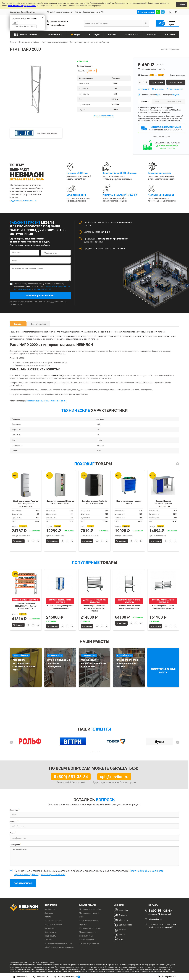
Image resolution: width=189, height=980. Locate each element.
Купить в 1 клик (176, 82)
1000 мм (82, 71)
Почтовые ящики (86, 940)
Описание (18, 324)
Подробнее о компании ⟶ (23, 201)
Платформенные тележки (90, 928)
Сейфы (82, 917)
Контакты (49, 940)
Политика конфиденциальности (58, 943)
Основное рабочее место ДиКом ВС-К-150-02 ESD (163, 607)
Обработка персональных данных (59, 947)
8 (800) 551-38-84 (71, 777)
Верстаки (83, 924)
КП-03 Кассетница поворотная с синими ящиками (60, 607)
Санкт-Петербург (28, 12)
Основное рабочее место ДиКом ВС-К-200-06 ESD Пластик (94, 608)
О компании (50, 909)
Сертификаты (50, 932)
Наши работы (50, 936)
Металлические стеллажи (90, 909)
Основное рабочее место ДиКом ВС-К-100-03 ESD (129, 607)
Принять (182, 4)
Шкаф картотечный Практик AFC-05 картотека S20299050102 (26, 503)
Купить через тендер (177, 75)
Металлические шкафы (89, 913)
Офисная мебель (86, 936)
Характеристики (38, 324)
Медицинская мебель (88, 932)
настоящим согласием (42, 289)
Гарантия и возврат (53, 921)
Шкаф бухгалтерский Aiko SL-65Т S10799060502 (94, 502)
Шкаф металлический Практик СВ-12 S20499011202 (60, 502)
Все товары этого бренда (47, 133)
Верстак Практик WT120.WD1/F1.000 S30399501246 (163, 503)
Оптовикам (49, 928)
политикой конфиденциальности (22, 6)
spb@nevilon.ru (58, 25)
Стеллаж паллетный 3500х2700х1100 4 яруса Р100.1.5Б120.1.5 (26, 606)
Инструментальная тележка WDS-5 (129, 502)
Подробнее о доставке (162, 136)
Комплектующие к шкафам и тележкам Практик (47, 401)
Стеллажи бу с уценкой (89, 943)
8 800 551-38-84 (58, 22)
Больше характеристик (104, 116)
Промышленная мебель (89, 921)
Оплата (48, 917)
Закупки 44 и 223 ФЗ (53, 924)
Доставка (49, 913)
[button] (178, 464)
